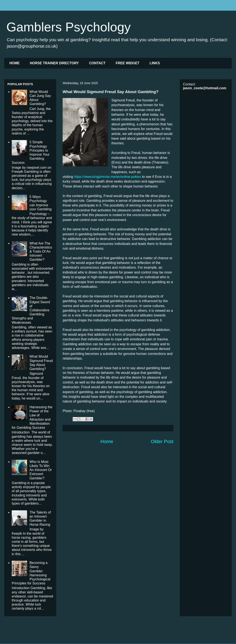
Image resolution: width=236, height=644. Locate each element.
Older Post (162, 441)
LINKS (155, 63)
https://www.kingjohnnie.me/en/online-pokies (107, 177)
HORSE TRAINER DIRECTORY (54, 63)
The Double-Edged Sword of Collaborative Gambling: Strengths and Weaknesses (31, 310)
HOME (14, 63)
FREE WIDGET (127, 63)
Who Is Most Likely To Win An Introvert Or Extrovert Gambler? (41, 470)
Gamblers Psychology (69, 27)
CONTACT (97, 63)
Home (107, 441)
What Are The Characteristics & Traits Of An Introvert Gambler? (41, 252)
